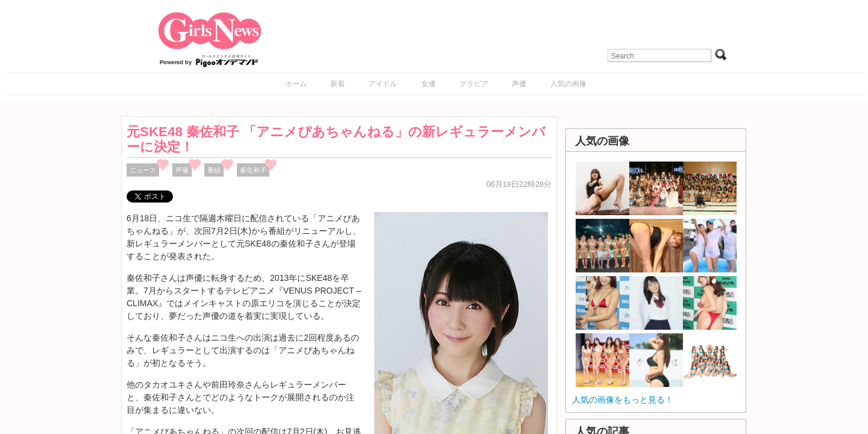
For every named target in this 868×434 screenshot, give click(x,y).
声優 (519, 84)
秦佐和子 (253, 170)
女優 (429, 84)
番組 (214, 170)
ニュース (143, 170)
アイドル (383, 84)
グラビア (474, 84)
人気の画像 (568, 84)
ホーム (296, 84)
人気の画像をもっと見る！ (623, 400)
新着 (338, 84)
